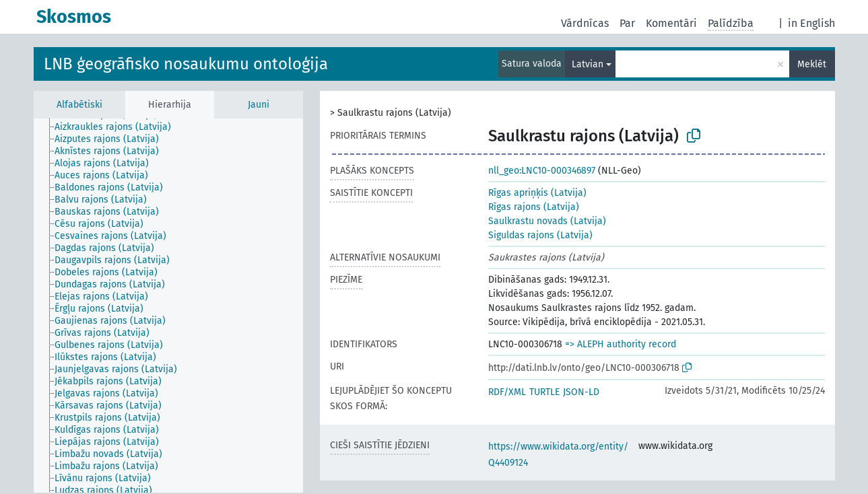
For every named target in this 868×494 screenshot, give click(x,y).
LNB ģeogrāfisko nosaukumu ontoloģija (186, 64)
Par (627, 23)
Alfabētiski (79, 105)
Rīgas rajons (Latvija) (534, 207)
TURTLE (544, 392)
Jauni (259, 105)
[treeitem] (119, 127)
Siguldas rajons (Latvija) (540, 235)
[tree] (168, 306)
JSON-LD (581, 392)
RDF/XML (507, 392)
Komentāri (671, 23)
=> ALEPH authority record (621, 344)
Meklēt (812, 64)
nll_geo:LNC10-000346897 (542, 171)
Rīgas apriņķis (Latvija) (537, 193)
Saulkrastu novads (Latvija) (547, 221)
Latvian (588, 64)
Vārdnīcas (585, 23)
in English (811, 23)
